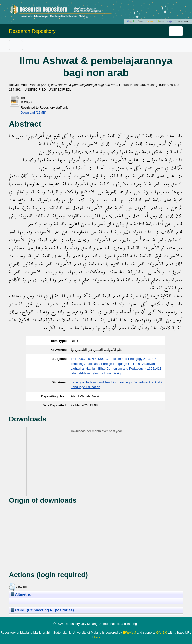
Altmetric (21, 594)
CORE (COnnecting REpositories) (42, 610)
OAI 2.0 (162, 633)
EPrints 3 (129, 633)
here (97, 637)
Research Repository (32, 31)
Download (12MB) (33, 113)
